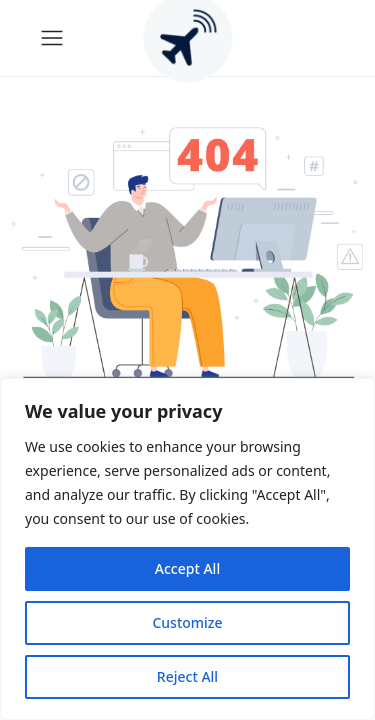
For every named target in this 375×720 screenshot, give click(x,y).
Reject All (187, 676)
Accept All (187, 568)
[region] (187, 549)
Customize (187, 622)
